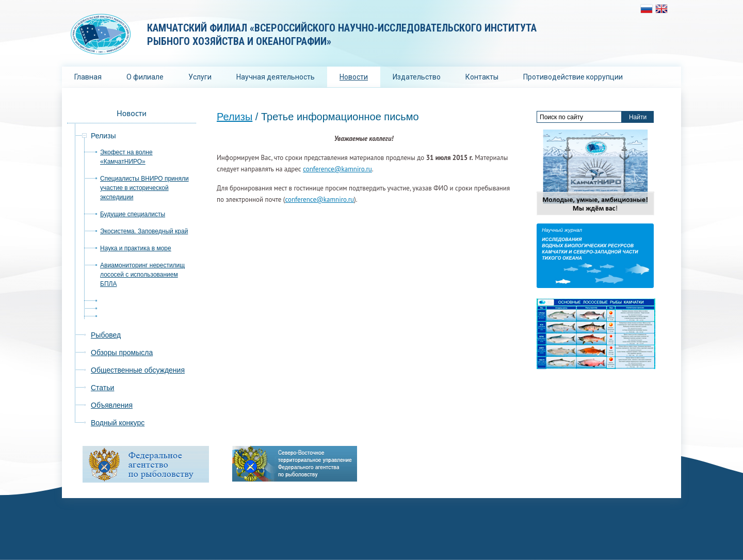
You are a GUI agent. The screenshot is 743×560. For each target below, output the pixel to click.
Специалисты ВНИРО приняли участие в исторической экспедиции (144, 188)
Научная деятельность (276, 77)
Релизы (235, 117)
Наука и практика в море (136, 248)
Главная (88, 77)
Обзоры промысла (122, 353)
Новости (354, 77)
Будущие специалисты (133, 214)
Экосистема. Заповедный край (144, 231)
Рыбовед (106, 335)
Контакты (482, 77)
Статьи (102, 388)
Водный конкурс (118, 423)
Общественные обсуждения (138, 370)
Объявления (112, 405)
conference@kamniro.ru (337, 169)
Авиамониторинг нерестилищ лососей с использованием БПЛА (142, 275)
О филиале (145, 77)
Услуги (200, 77)
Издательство (417, 77)
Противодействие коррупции (573, 77)
